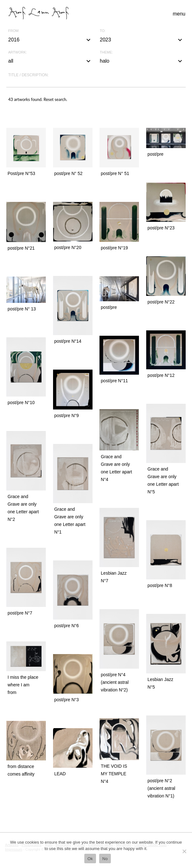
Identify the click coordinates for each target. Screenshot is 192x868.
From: (14, 31)
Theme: (106, 52)
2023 (142, 40)
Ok (90, 859)
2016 (50, 40)
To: (103, 31)
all (50, 61)
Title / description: (28, 75)
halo (142, 61)
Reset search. (55, 99)
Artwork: (18, 52)
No (105, 859)
